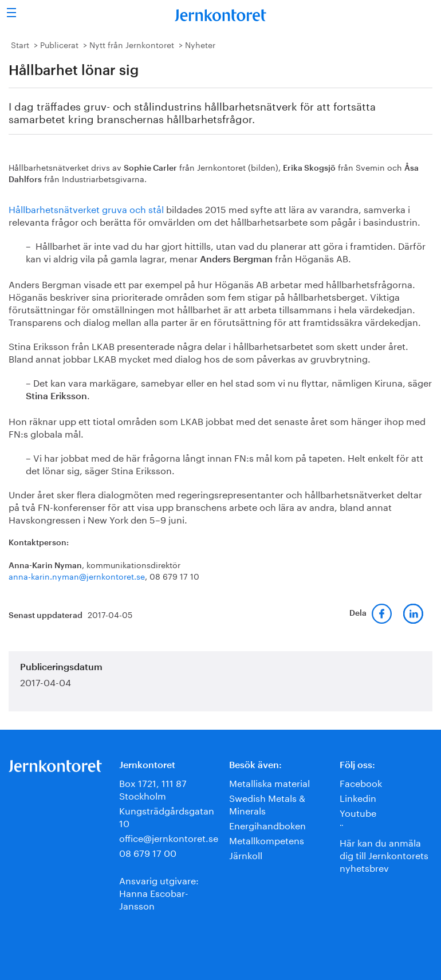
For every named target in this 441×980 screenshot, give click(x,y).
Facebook (361, 782)
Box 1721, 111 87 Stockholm (153, 788)
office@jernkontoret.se (169, 837)
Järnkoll (246, 854)
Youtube (358, 812)
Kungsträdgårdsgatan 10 (167, 816)
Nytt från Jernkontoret (132, 44)
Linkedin (358, 797)
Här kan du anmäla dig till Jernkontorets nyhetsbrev (384, 854)
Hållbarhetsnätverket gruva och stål (86, 208)
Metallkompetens (267, 839)
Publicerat (59, 44)
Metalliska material (269, 782)
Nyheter (200, 44)
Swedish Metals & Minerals (267, 803)
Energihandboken (267, 824)
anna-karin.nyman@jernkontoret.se (77, 576)
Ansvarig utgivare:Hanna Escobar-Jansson (159, 892)
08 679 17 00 (148, 852)
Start (20, 44)
